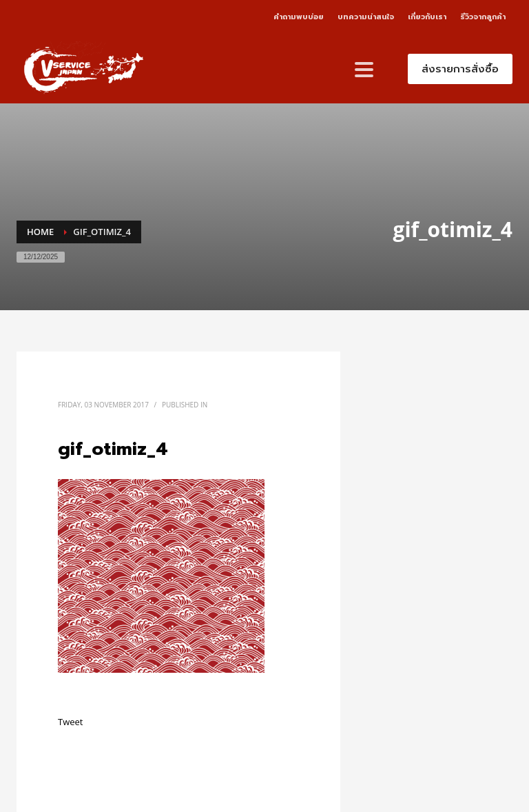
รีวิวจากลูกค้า (483, 17)
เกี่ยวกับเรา (427, 17)
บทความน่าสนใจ (366, 17)
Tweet (70, 722)
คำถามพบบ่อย (299, 17)
